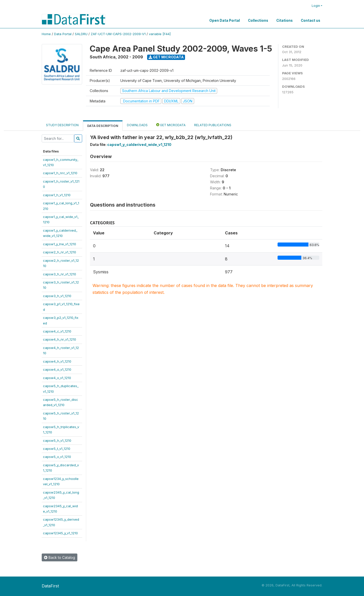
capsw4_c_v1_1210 (57, 331)
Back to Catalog (60, 557)
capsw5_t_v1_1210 (57, 449)
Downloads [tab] (137, 125)
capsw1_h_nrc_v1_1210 (60, 173)
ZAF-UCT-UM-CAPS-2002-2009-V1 (118, 34)
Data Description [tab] (103, 126)
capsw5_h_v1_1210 (57, 440)
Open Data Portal (225, 20)
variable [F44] (160, 34)
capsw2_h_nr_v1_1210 (60, 252)
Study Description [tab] (62, 125)
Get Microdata (166, 57)
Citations (285, 20)
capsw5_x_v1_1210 (57, 457)
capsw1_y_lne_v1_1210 (60, 244)
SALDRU (81, 34)
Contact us (311, 20)
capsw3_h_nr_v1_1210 (60, 274)
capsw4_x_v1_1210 (57, 378)
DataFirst (50, 586)
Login (316, 6)
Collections (258, 20)
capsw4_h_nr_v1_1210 (60, 339)
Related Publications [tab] (213, 125)
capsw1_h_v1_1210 (57, 195)
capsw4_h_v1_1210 (57, 361)
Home (46, 34)
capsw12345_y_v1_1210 (60, 533)
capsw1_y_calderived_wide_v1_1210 (139, 145)
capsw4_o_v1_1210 (57, 369)
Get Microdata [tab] (171, 125)
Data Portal (63, 34)
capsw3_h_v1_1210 (57, 296)
